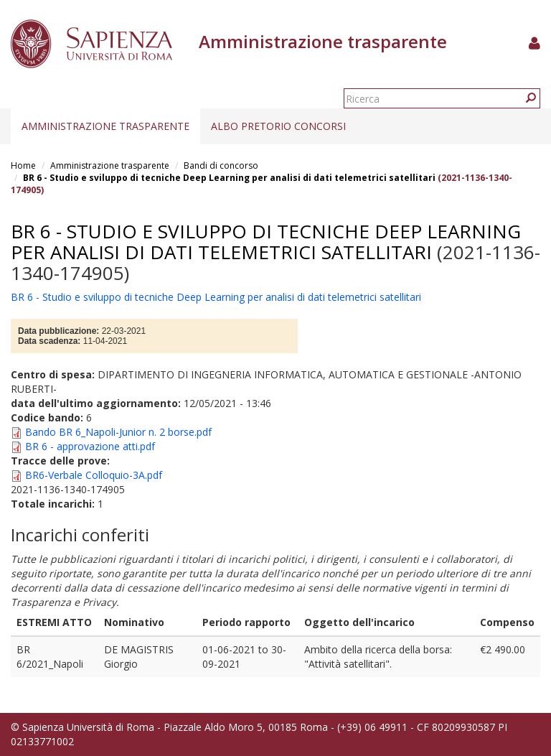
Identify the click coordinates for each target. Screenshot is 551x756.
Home (23, 165)
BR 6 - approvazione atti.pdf (90, 446)
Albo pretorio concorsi (278, 126)
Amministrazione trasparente (105, 126)
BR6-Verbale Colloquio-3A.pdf (94, 475)
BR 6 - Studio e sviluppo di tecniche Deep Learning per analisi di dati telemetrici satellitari (229, 178)
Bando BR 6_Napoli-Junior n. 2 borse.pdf (118, 432)
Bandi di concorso (221, 165)
